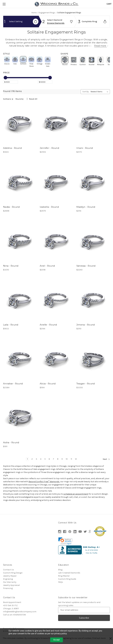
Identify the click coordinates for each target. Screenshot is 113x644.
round (21, 104)
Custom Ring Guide (67, 584)
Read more (92, 49)
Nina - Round (11, 271)
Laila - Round (11, 330)
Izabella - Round (49, 212)
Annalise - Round (13, 389)
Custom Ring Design (13, 578)
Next (106, 465)
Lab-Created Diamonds (69, 578)
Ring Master (64, 581)
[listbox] (100, 97)
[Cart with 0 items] (109, 4)
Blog (60, 575)
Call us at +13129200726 (14, 620)
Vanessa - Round (86, 271)
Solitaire (9, 104)
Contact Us (9, 575)
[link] (65, 546)
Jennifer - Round (49, 153)
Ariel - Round (47, 271)
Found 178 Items (12, 96)
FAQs (61, 587)
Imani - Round (85, 153)
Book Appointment (12, 608)
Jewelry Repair (10, 581)
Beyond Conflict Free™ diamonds (44, 487)
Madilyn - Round (86, 212)
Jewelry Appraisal (11, 590)
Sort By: (86, 97)
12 (76, 464)
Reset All (33, 104)
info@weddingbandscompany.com (20, 617)
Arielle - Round (48, 330)
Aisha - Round (11, 448)
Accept (56, 640)
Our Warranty (10, 587)
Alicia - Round (48, 389)
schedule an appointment (76, 499)
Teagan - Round (86, 389)
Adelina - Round (12, 153)
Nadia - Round (11, 212)
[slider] (5, 83)
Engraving (8, 584)
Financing (8, 594)
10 (67, 464)
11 (71, 464)
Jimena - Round (86, 330)
